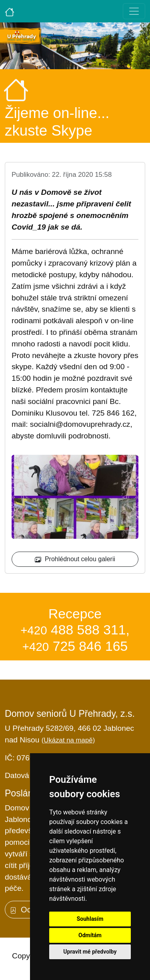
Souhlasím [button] (90, 919)
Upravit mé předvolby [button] (90, 952)
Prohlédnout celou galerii (75, 559)
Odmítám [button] (90, 935)
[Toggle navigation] (134, 11)
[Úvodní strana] (10, 11)
